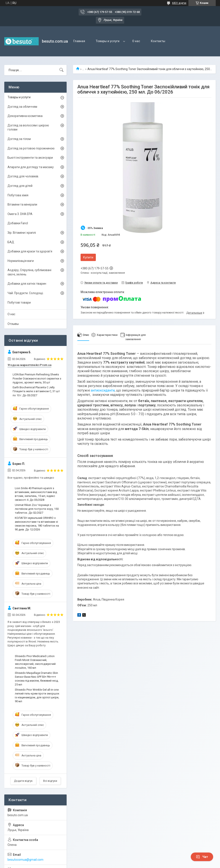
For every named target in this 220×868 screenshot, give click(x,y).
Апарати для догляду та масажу (31, 167)
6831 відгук (179, 3)
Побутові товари (19, 303)
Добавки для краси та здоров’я (30, 251)
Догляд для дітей (20, 186)
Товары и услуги (108, 41)
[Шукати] (61, 70)
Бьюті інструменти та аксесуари (30, 158)
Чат (202, 857)
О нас (136, 41)
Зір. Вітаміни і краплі (22, 233)
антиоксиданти (103, 390)
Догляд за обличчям (22, 107)
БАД (11, 242)
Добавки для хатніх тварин (27, 284)
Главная (79, 41)
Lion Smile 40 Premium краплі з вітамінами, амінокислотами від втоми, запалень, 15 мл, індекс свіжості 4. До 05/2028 (36, 494)
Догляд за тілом (19, 139)
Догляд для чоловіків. (23, 176)
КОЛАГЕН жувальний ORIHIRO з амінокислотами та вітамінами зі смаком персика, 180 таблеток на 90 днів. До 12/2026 (37, 524)
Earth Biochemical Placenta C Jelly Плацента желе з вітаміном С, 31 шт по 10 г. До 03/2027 (36, 391)
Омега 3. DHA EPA (20, 214)
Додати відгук (23, 781)
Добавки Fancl (18, 223)
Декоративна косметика (25, 116)
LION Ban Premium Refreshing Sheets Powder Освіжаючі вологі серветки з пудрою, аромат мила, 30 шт (37, 378)
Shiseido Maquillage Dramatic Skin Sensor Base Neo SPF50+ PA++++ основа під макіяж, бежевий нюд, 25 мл (37, 679)
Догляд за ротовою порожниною (31, 148)
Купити (88, 257)
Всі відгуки (50, 781)
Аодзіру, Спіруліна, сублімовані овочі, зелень (29, 272)
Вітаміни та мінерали (22, 204)
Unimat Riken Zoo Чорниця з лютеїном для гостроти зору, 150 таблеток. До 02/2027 (37, 509)
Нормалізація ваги (21, 261)
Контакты (158, 41)
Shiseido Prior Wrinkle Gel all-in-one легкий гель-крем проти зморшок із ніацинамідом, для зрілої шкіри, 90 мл (37, 696)
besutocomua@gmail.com (25, 860)
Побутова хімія (18, 195)
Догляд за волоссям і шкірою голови (28, 128)
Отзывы (13, 324)
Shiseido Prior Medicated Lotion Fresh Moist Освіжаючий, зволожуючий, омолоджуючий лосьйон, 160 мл (35, 662)
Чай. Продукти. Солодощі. (26, 293)
